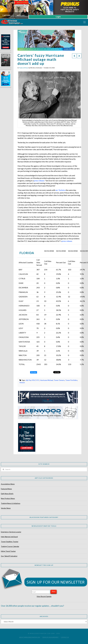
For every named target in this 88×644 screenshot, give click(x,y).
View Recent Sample (44, 596)
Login (58, 17)
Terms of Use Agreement (50, 637)
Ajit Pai (28, 380)
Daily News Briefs (7, 494)
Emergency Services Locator (11, 532)
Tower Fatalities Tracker (10, 542)
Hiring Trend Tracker (8, 551)
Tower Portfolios (71, 380)
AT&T (34, 380)
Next (54, 591)
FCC (38, 380)
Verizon (22, 382)
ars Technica (61, 190)
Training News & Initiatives (11, 503)
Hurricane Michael (47, 380)
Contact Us (65, 637)
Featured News (24, 68)
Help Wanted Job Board (9, 537)
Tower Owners (59, 380)
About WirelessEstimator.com (30, 637)
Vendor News (6, 508)
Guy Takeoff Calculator (9, 556)
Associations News (8, 484)
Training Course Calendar (10, 546)
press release (39, 181)
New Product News (8, 498)
